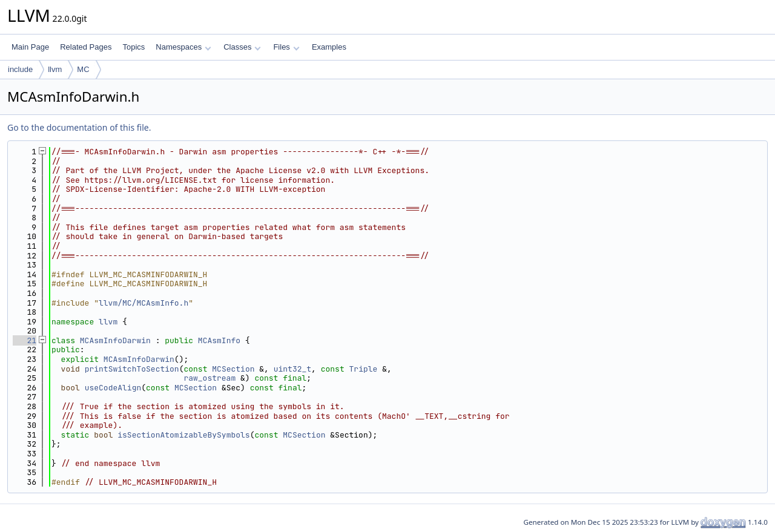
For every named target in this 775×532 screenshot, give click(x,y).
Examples (329, 47)
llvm (55, 69)
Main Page (30, 47)
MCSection (233, 369)
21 (25, 340)
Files (286, 47)
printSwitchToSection (132, 369)
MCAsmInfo (219, 340)
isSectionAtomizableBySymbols (183, 435)
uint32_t (292, 369)
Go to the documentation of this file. (79, 127)
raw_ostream (209, 378)
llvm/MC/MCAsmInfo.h (143, 303)
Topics (134, 47)
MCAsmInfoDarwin (115, 340)
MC (83, 69)
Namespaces (183, 47)
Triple (364, 369)
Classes (242, 47)
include (20, 69)
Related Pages (86, 47)
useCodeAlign (113, 388)
